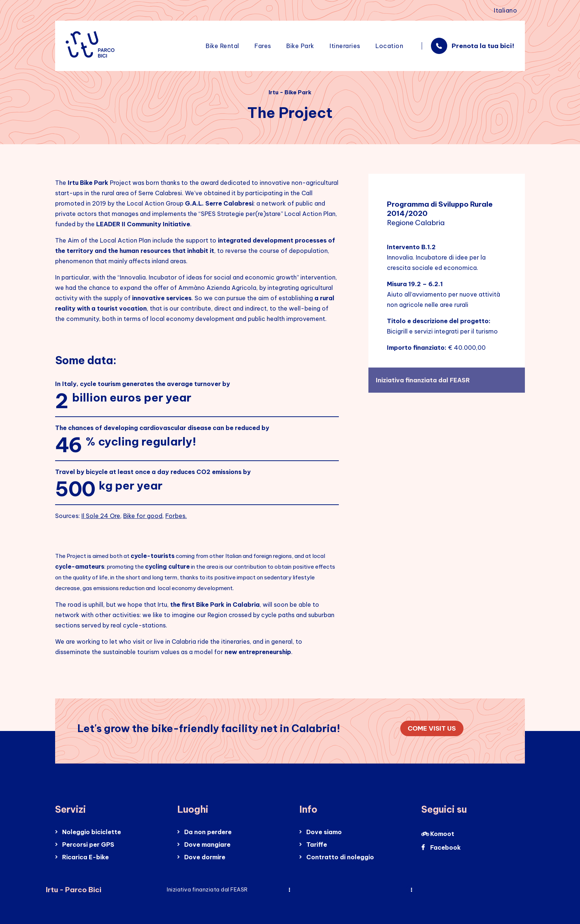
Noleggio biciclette (92, 832)
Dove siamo (324, 832)
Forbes (175, 516)
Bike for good (143, 516)
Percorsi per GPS (88, 845)
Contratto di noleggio (340, 857)
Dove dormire (205, 857)
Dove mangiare (207, 845)
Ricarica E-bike (85, 857)
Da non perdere (208, 832)
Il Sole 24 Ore (101, 516)
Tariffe (317, 845)
